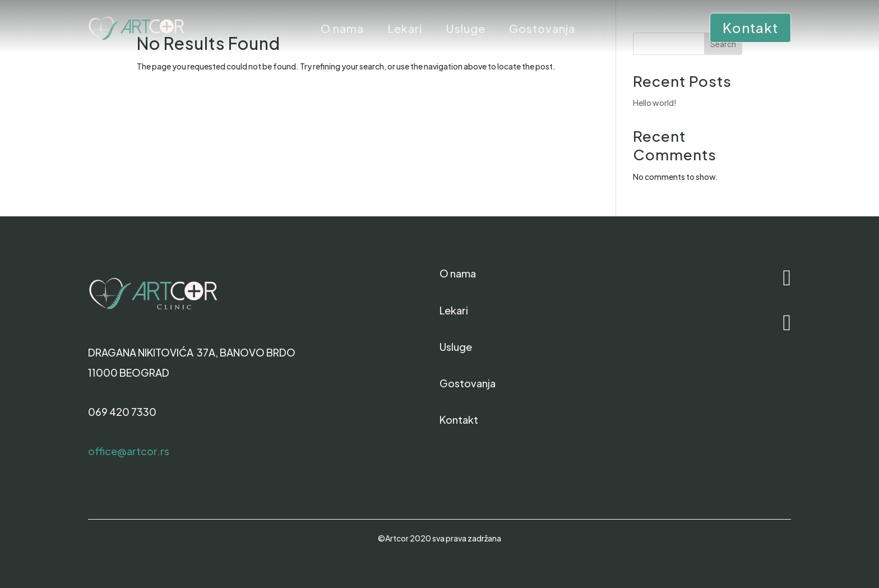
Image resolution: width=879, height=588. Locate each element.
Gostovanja (542, 30)
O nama (342, 30)
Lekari (405, 30)
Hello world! (655, 103)
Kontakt (750, 27)
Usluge (466, 30)
